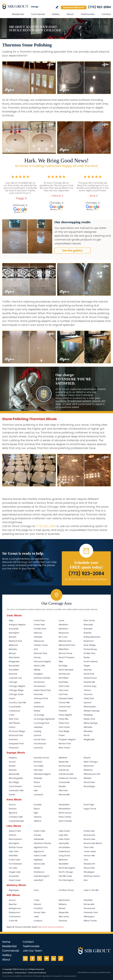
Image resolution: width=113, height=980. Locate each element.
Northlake (63, 682)
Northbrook (64, 674)
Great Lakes (15, 880)
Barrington (14, 633)
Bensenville (14, 774)
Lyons (61, 620)
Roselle (62, 786)
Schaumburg (90, 649)
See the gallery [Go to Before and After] (73, 251)
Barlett (12, 766)
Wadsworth (89, 864)
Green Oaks (40, 831)
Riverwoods (89, 835)
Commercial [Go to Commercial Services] (38, 14)
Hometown (39, 682)
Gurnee (37, 835)
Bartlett (13, 637)
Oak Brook (64, 770)
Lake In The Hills (91, 890)
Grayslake (14, 876)
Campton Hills (16, 817)
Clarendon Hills (16, 790)
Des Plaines (14, 723)
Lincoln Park (40, 739)
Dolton (12, 727)
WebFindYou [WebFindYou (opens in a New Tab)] (106, 972)
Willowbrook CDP (92, 774)
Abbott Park (15, 831)
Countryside (15, 707)
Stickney (88, 670)
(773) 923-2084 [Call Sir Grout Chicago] (99, 7)
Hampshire (64, 805)
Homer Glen (40, 912)
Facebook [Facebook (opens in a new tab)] (32, 958)
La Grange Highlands (44, 719)
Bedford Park (15, 641)
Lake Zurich (64, 839)
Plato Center (65, 817)
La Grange (39, 715)
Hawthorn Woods (42, 843)
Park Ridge (64, 731)
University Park (91, 912)
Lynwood (38, 748)
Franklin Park (40, 629)
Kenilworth (39, 707)
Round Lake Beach (93, 843)
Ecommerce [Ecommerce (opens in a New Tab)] (93, 972)
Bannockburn (15, 839)
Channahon (15, 917)
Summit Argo (90, 686)
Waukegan (89, 872)
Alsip (11, 620)
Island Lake (39, 864)
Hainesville (39, 839)
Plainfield (88, 900)
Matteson (63, 629)
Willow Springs (91, 723)
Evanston (13, 739)
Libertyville (64, 843)
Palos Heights (65, 715)
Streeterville (89, 682)
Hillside (37, 670)
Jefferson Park (41, 698)
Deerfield (13, 856)
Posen (62, 735)
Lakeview (38, 727)
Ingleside (38, 860)
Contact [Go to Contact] (106, 14)
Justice (37, 703)
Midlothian (64, 649)
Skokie (87, 657)
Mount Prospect (67, 657)
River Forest (64, 748)
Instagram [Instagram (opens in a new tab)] (25, 958)
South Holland (91, 661)
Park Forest (64, 727)
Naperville (64, 762)
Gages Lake (15, 872)
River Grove (89, 620)
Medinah (63, 758)
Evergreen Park (16, 744)
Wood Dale (89, 782)
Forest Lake (14, 860)
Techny (87, 690)
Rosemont (89, 641)
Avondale (14, 629)
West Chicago (91, 762)
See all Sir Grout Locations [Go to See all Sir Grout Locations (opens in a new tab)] (51, 927)
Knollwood (39, 872)
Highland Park (41, 847)
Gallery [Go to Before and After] (56, 14)
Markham (63, 625)
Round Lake (89, 839)
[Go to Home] (22, 6)
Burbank (13, 674)
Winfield (87, 778)
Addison (13, 758)
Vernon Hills (89, 856)
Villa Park (63, 790)
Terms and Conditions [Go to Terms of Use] (37, 973)
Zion (86, 880)
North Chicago (66, 872)
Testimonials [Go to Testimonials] (88, 14)
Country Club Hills (17, 703)
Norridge (63, 666)
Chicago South (16, 694)
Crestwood (14, 711)
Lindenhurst (64, 851)
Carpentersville (16, 821)
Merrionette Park (67, 645)
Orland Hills (64, 703)
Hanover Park (40, 653)
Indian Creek (40, 856)
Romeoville (89, 904)
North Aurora (65, 813)
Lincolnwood (40, 744)
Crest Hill (13, 921)
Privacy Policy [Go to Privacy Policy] (20, 973)
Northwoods (65, 766)
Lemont (37, 735)
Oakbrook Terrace (68, 778)
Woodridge (89, 786)
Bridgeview (14, 661)
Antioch (13, 835)
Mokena (63, 904)
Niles (61, 661)
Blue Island (14, 657)
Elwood (37, 904)
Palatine (63, 711)
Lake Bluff (39, 880)
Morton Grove (65, 653)
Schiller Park (89, 653)
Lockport (38, 921)
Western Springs (92, 711)
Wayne (87, 758)
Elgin (36, 813)
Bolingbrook (15, 908)
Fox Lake (13, 868)
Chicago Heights (17, 686)
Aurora (12, 762)
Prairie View (89, 831)
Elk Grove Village (17, 731)
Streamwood (90, 678)
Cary (36, 890)
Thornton (88, 694)
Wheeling (88, 715)
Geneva (38, 817)
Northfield (64, 678)
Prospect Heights (67, 739)
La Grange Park (41, 723)
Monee (62, 908)
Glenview (38, 637)
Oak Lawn (64, 690)
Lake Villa (63, 835)
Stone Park (89, 674)
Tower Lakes (90, 851)
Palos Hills (63, 719)
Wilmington (89, 917)
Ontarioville (64, 782)
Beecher (13, 904)
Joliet (36, 917)
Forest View (39, 625)
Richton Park (65, 744)
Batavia (13, 770)
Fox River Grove (66, 890)
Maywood (64, 633)
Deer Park (14, 719)
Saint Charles (65, 821)
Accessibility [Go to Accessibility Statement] (7, 973)
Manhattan (64, 900)
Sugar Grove (90, 809)
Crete (12, 715)
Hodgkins (38, 674)
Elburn (37, 809)
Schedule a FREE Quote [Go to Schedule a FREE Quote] (74, 7)
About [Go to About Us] (70, 14)
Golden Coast (41, 645)
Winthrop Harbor (92, 876)
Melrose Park (65, 641)
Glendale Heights (42, 774)
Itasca (37, 782)
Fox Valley (39, 766)
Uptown (88, 703)
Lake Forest (64, 831)
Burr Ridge (14, 782)
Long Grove (64, 856)
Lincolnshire (64, 847)
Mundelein (64, 864)
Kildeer (37, 711)
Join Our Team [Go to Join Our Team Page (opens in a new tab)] (32, 951)
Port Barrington (66, 880)
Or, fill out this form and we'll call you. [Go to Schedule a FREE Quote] (86, 579)
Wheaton (88, 770)
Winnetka (88, 731)
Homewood (40, 686)
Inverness (38, 694)
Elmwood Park (16, 735)
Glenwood (39, 641)
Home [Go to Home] (6, 942)
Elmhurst (38, 762)
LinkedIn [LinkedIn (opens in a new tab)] (54, 958)
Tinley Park (89, 698)
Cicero (12, 698)
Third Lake (89, 847)
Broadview (14, 666)
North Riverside (66, 670)
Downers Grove (41, 758)
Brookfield (14, 670)
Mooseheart (65, 809)
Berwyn (12, 653)
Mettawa (63, 860)
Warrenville (64, 795)
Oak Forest (64, 686)
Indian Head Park (42, 690)
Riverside (88, 629)
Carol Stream (16, 786)
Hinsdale (38, 778)
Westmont (89, 766)
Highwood (39, 851)
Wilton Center (90, 921)
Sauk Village (90, 645)
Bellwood (13, 645)
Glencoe (38, 633)
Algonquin (14, 890)
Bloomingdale (16, 778)
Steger (87, 666)
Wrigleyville (89, 739)
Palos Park (64, 723)
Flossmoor (14, 748)
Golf (36, 649)
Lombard (38, 795)
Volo (86, 860)
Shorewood (89, 908)
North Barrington (67, 868)
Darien (12, 795)
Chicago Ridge (16, 690)
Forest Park (39, 620)
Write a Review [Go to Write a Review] (57, 7)
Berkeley (13, 649)
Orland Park (65, 707)
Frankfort (38, 908)
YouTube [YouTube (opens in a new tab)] (47, 958)
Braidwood (14, 912)
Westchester (90, 707)
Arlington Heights (17, 625)
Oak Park (63, 694)
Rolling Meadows (92, 637)
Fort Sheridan (15, 864)
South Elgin (89, 805)
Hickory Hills (39, 666)
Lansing (38, 731)
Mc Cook (63, 637)
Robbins (88, 633)
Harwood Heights (42, 661)
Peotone (63, 921)
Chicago (13, 682)
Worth (87, 735)
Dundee (38, 805)
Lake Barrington (42, 876)
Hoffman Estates (42, 678)
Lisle (36, 790)
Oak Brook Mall (66, 774)
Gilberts (38, 821)
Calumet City (15, 678)
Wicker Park (89, 719)
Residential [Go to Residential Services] (18, 14)
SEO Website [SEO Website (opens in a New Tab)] (83, 972)
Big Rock (13, 813)
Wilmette (88, 727)
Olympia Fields (66, 698)
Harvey (37, 657)
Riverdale (88, 625)
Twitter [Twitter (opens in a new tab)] (39, 958)
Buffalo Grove (16, 847)
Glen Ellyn (38, 770)
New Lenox (64, 917)
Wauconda (89, 868)
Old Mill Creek (65, 876)
